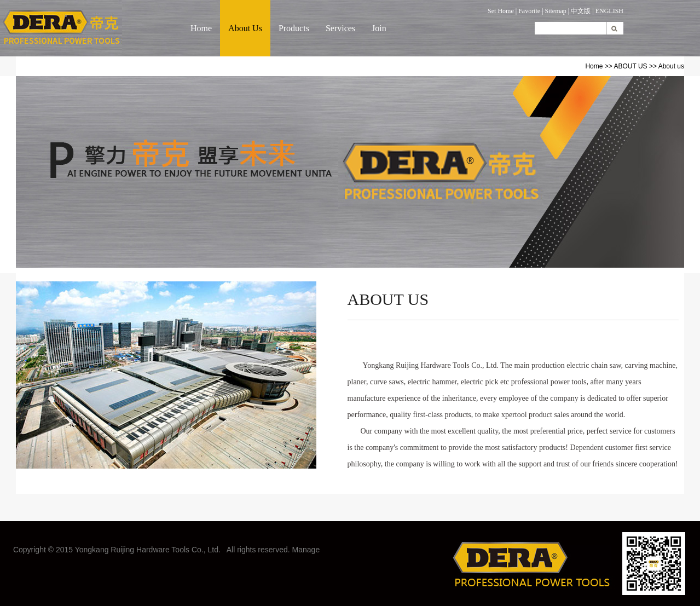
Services (340, 28)
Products (294, 28)
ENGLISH (609, 11)
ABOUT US (630, 66)
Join (379, 28)
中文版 (581, 11)
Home (201, 28)
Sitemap (556, 11)
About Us (245, 28)
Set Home (501, 11)
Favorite (529, 11)
